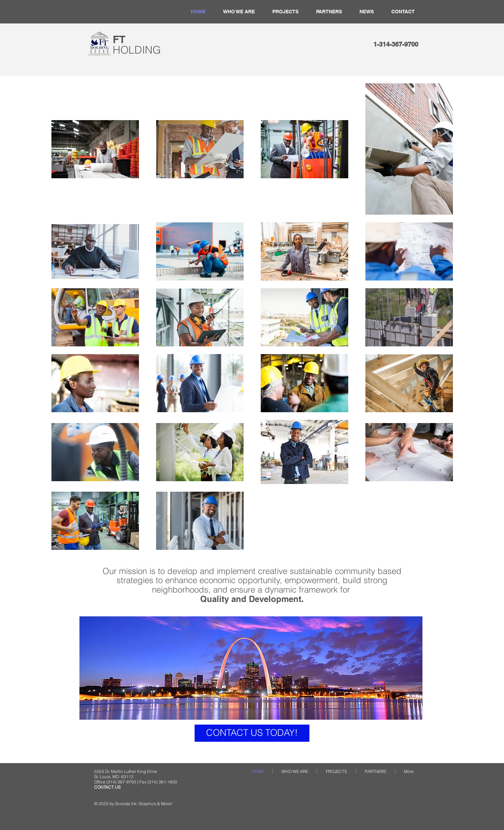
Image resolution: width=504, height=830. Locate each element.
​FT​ (137, 44)
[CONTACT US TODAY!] (252, 733)
